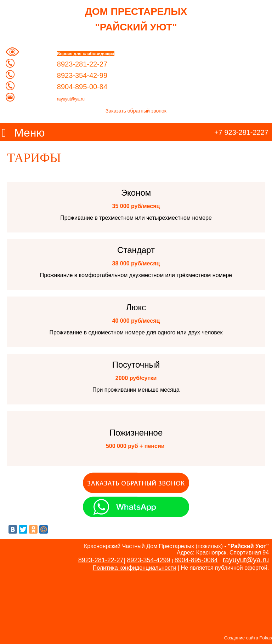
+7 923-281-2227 (241, 132)
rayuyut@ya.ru (71, 99)
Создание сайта (241, 638)
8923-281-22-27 (101, 560)
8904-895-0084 (196, 560)
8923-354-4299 (149, 560)
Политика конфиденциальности (135, 568)
